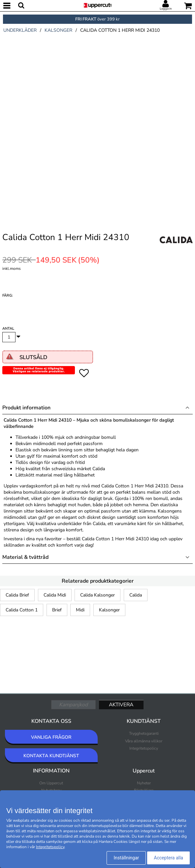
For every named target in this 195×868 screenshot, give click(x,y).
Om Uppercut (51, 783)
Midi (80, 610)
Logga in (166, 9)
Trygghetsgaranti (144, 733)
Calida (136, 595)
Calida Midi (55, 595)
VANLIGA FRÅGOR (51, 737)
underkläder (20, 30)
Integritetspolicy (144, 748)
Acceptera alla (168, 858)
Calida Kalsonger (97, 595)
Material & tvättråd (25, 557)
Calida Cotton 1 (22, 610)
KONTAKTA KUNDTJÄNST (51, 756)
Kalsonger (109, 610)
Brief (57, 610)
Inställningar (126, 858)
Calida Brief (17, 595)
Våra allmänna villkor (144, 741)
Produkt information (26, 408)
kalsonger (58, 30)
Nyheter (144, 783)
